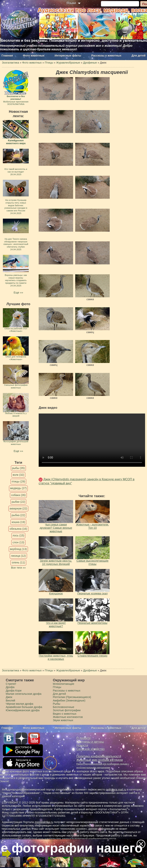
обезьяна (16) (18, 529)
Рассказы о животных (106, 56)
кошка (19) (18, 522)
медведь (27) (18, 488)
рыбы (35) (18, 468)
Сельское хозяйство (90, 749)
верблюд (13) (18, 549)
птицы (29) (18, 481)
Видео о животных (65, 714)
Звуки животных (63, 720)
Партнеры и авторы (90, 742)
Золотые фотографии (67, 710)
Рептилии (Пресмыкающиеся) (72, 697)
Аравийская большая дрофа (24, 707)
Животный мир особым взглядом (100, 760)
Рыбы (57, 704)
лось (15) (18, 535)
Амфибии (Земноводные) (69, 700)
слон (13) (18, 542)
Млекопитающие (64, 684)
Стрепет (11, 684)
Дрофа (10, 687)
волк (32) (18, 475)
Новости (82, 745)
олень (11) (18, 562)
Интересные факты (68, 56)
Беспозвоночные (64, 707)
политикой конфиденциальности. (96, 839)
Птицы (57, 687)
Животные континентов (68, 717)
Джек (9, 697)
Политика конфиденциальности (99, 756)
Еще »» (18, 293)
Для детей (138, 56)
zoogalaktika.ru (44, 822)
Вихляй (10, 700)
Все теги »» (18, 568)
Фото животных (34, 56)
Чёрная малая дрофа (20, 704)
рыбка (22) (18, 515)
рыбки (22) (18, 502)
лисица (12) (18, 556)
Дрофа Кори (14, 691)
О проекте (84, 738)
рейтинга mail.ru (116, 790)
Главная (7, 56)
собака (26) (18, 495)
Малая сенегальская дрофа (24, 694)
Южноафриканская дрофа (23, 710)
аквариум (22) (18, 508)
